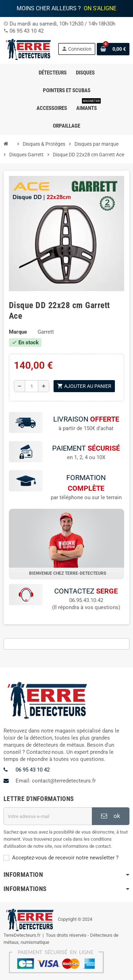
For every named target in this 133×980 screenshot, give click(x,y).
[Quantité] (32, 386)
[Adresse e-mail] (48, 817)
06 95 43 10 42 (27, 31)
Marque (18, 332)
